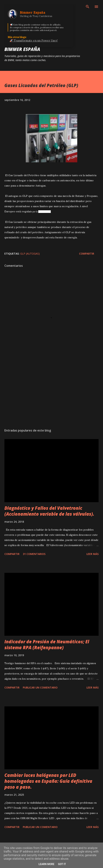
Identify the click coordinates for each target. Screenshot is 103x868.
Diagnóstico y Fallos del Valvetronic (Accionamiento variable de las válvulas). (49, 511)
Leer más (93, 554)
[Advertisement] (51, 391)
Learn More (46, 864)
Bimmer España (22, 49)
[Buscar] (88, 7)
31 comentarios (34, 554)
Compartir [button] (87, 254)
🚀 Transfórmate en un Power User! (34, 40)
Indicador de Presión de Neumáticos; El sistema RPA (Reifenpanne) (47, 644)
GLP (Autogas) (30, 254)
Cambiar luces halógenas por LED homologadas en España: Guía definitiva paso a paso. (48, 781)
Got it (62, 864)
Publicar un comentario (40, 687)
